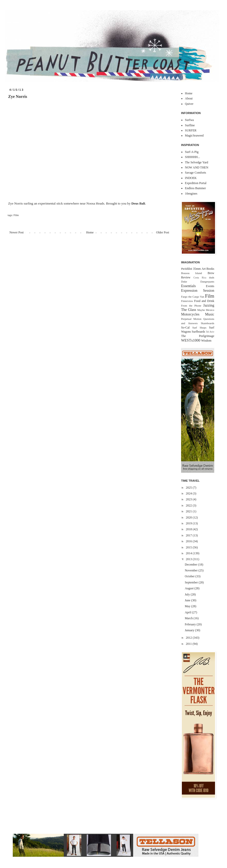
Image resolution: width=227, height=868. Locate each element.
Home (90, 232)
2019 (189, 523)
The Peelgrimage (198, 336)
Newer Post (17, 232)
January (190, 630)
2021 (189, 511)
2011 (189, 644)
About (189, 98)
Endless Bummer (195, 188)
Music (210, 314)
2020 (189, 517)
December (191, 565)
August (190, 588)
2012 (189, 638)
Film (16, 215)
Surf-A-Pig (192, 152)
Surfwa (189, 120)
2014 (189, 553)
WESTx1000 (191, 340)
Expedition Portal (196, 183)
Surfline (190, 125)
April (188, 612)
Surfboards (199, 332)
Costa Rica (200, 278)
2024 (189, 493)
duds (212, 277)
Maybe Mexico (206, 310)
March (189, 618)
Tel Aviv (210, 332)
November (192, 570)
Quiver (189, 104)
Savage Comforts (196, 173)
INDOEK (191, 178)
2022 (189, 505)
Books (210, 269)
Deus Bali (138, 203)
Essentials (188, 286)
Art (204, 269)
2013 (189, 559)
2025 (189, 488)
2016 (189, 541)
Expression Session (198, 290)
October (190, 576)
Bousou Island (192, 273)
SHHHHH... (192, 157)
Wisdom (206, 341)
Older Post (163, 232)
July (188, 594)
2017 (189, 535)
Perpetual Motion (191, 319)
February (191, 624)
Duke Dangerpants (198, 281)
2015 (189, 547)
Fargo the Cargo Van (193, 297)
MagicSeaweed (194, 136)
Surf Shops (199, 328)
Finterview (187, 301)
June (188, 600)
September (192, 582)
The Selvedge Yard (197, 162)
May (188, 606)
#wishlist (187, 269)
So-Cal (185, 328)
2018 (189, 529)
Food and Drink (204, 301)
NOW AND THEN (197, 167)
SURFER (191, 130)
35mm (197, 269)
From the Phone (191, 306)
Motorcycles (190, 314)
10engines (191, 194)
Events (210, 286)
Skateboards (207, 323)
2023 (189, 499)
